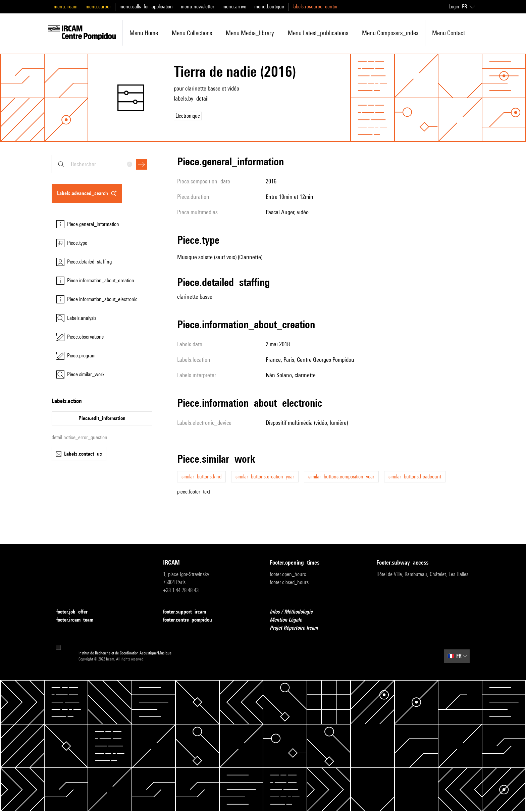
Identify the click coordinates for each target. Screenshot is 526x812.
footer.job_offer (76, 612)
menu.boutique (269, 7)
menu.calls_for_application (146, 7)
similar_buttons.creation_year (265, 477)
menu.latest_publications (318, 33)
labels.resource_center (315, 7)
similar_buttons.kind (201, 477)
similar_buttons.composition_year (341, 477)
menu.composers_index (390, 33)
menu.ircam (66, 7)
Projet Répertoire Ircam (298, 628)
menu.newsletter (198, 7)
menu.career (98, 7)
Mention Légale (290, 620)
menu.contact (449, 33)
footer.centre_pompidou (192, 620)
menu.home (144, 33)
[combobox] (102, 164)
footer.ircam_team (79, 620)
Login (454, 7)
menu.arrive (234, 7)
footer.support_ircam (189, 612)
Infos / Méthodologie (295, 612)
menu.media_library (250, 33)
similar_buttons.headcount (415, 477)
